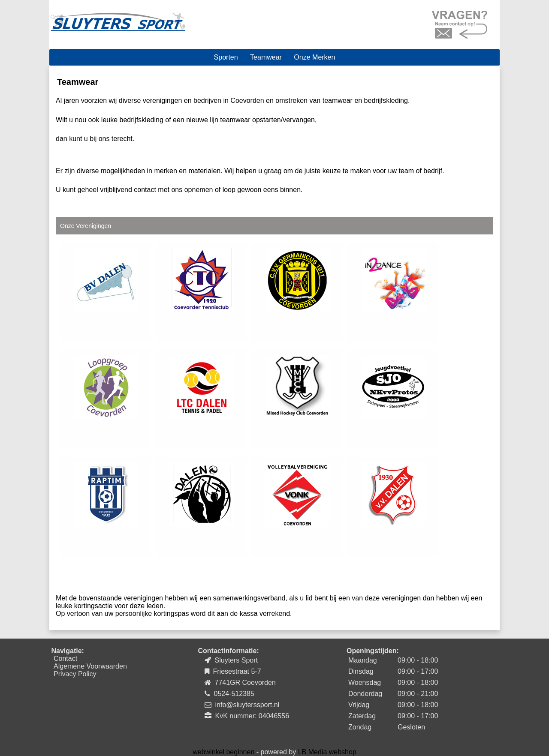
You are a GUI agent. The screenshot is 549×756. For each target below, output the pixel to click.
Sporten (226, 57)
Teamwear (266, 57)
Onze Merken (314, 57)
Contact (65, 658)
